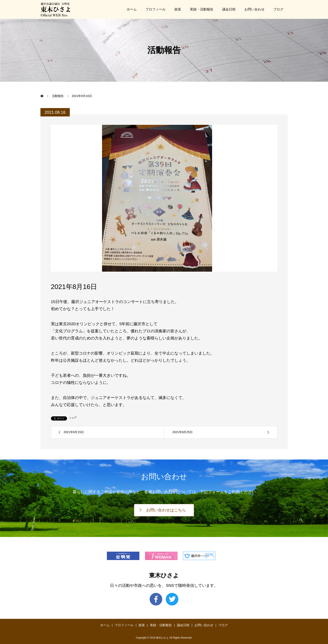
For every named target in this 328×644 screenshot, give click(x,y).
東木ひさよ (164, 575)
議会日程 (229, 9)
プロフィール (156, 9)
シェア (73, 418)
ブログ (278, 9)
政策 (178, 9)
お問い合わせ (254, 9)
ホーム (132, 9)
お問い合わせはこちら (166, 510)
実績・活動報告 (202, 9)
